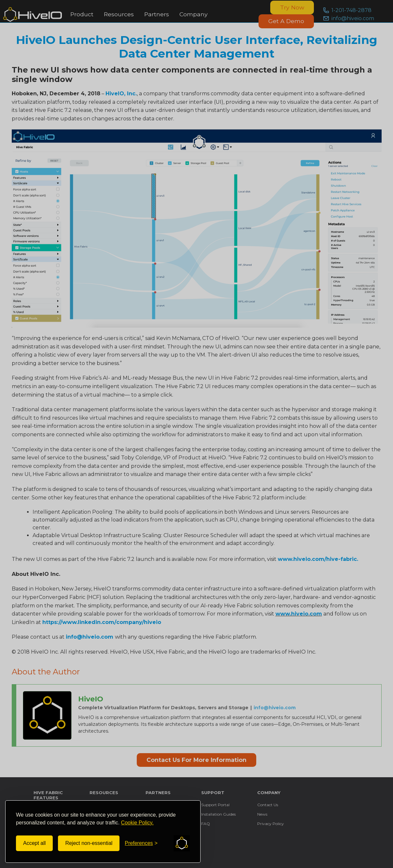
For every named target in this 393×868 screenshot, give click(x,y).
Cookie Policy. (137, 823)
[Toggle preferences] (141, 843)
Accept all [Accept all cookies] (34, 843)
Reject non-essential (89, 843)
